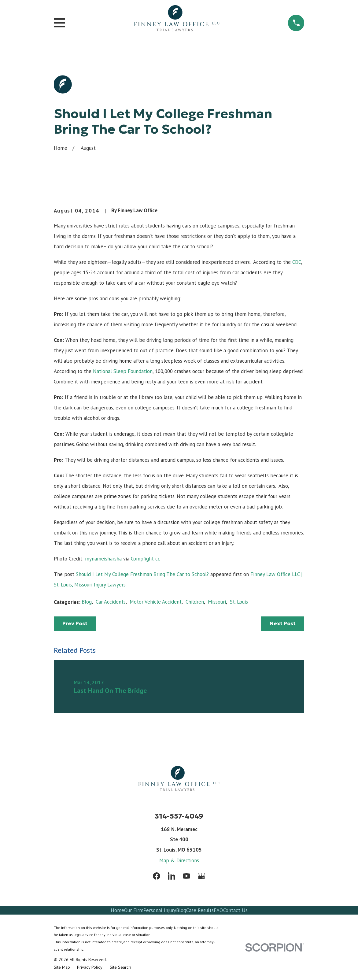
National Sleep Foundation (123, 371)
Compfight (142, 559)
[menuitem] (62, 967)
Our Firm (134, 910)
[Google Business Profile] (201, 876)
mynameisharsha (103, 559)
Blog (87, 602)
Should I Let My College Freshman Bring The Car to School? (142, 574)
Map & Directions (179, 860)
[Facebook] (157, 876)
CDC (297, 262)
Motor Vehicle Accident (156, 602)
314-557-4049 (179, 816)
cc (158, 559)
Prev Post (75, 623)
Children (195, 602)
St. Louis (239, 602)
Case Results (200, 910)
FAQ (218, 910)
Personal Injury (160, 910)
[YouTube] (186, 876)
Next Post (283, 623)
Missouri (217, 602)
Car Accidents (111, 602)
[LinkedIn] (172, 876)
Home (117, 910)
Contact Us (235, 910)
